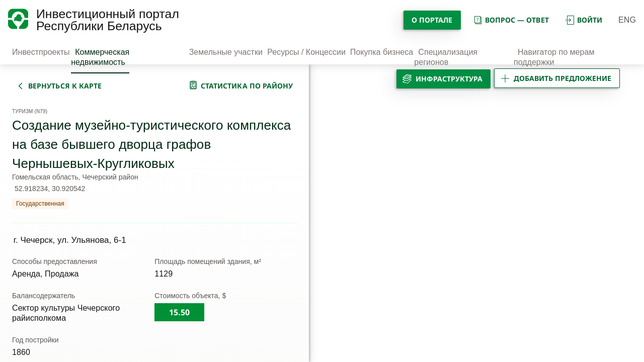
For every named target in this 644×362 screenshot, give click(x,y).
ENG (627, 20)
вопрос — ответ (511, 20)
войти (584, 20)
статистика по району (247, 86)
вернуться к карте (65, 86)
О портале (432, 20)
